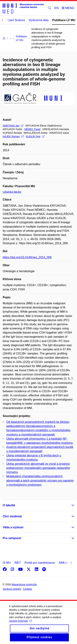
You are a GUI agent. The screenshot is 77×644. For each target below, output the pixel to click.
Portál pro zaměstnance (40, 563)
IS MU (7, 563)
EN (57, 8)
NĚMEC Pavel (32, 129)
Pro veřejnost (12, 538)
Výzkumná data (39, 20)
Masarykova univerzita (24, 584)
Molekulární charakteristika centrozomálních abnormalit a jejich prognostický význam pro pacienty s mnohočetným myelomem (40, 480)
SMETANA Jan (13, 126)
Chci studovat (12, 516)
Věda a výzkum (13, 527)
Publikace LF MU (64, 20)
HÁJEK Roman (13, 136)
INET (17, 563)
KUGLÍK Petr (35, 136)
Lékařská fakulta (12, 192)
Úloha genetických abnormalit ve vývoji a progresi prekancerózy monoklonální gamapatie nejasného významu (38, 468)
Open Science (16, 20)
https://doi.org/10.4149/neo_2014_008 (27, 257)
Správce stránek (12, 589)
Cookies (27, 589)
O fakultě (9, 505)
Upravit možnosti (20, 625)
